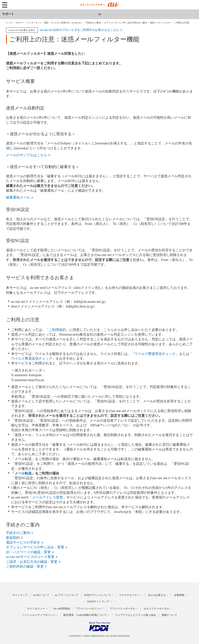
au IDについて (41, 595)
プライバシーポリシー (89, 609)
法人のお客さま (157, 595)
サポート (8, 14)
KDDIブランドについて (97, 595)
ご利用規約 (57, 330)
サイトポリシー (36, 609)
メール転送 (23, 473)
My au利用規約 (62, 609)
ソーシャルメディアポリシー (39, 615)
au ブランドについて (67, 595)
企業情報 (179, 595)
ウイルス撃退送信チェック (32, 358)
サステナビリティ (129, 595)
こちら (109, 330)
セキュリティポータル (156, 609)
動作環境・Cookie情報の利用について (85, 615)
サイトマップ (20, 595)
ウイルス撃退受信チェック (155, 354)
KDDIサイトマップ (98, 602)
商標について (169, 615)
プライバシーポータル (123, 609)
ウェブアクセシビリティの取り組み (136, 615)
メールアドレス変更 (48, 497)
